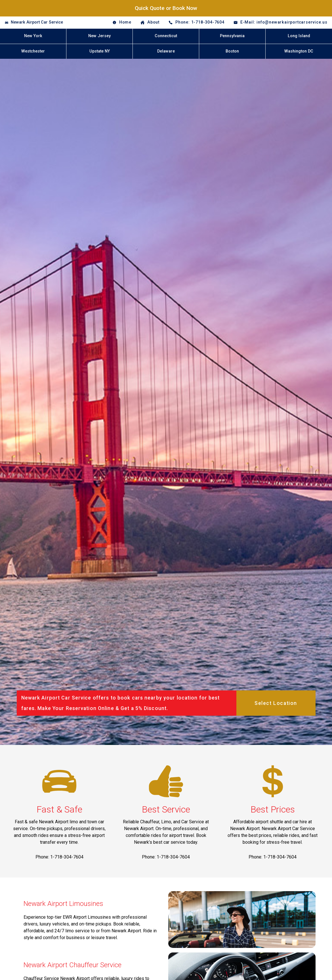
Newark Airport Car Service (37, 22)
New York (33, 36)
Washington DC (299, 51)
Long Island (299, 36)
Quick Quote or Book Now (166, 8)
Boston (232, 51)
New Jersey (99, 36)
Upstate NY (100, 51)
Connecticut (166, 36)
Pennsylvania (232, 36)
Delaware (166, 51)
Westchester (33, 51)
